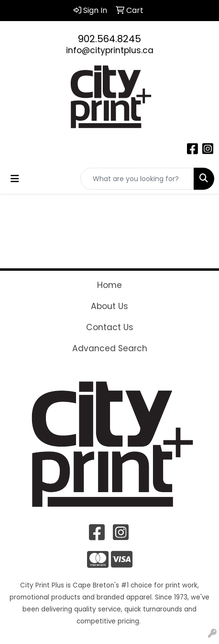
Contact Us (110, 327)
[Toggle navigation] (15, 179)
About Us (109, 306)
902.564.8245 (109, 39)
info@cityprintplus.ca (110, 50)
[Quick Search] (137, 179)
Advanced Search (110, 348)
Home (109, 285)
